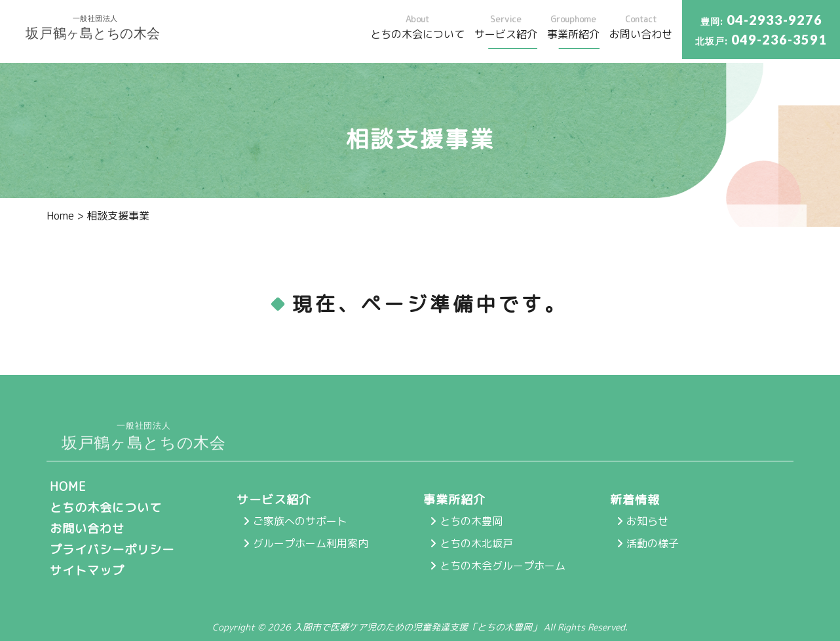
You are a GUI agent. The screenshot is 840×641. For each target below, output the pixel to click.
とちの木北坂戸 (476, 543)
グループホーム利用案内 (311, 543)
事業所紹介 (454, 500)
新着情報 (635, 500)
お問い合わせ (87, 529)
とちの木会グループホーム (503, 566)
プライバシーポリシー (112, 550)
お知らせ (647, 521)
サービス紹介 (274, 500)
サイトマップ (87, 571)
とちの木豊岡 (471, 521)
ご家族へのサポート (300, 521)
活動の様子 (653, 543)
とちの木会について (106, 508)
